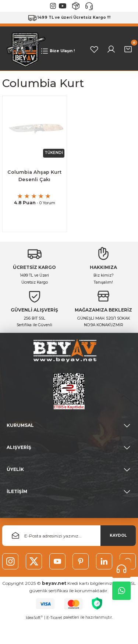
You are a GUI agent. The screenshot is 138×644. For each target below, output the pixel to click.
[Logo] (24, 49)
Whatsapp (122, 591)
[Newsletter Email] (69, 536)
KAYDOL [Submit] (118, 535)
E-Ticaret (54, 618)
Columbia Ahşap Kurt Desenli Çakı (34, 176)
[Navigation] (57, 51)
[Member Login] (111, 49)
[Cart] (128, 49)
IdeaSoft (34, 618)
